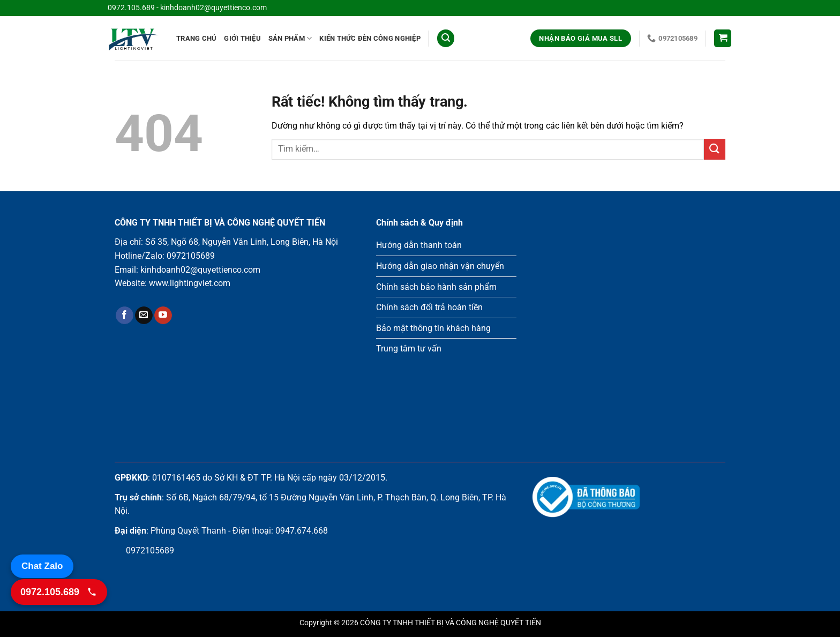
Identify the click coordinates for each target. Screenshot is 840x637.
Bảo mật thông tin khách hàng (433, 328)
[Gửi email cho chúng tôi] (144, 316)
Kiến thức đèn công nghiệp (370, 38)
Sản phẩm (290, 38)
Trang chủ (196, 38)
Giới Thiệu (242, 38)
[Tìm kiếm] (446, 38)
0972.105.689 (131, 8)
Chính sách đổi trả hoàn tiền (429, 307)
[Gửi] (715, 149)
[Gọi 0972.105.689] (59, 592)
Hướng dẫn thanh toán (419, 245)
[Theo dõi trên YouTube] (163, 316)
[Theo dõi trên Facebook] (125, 316)
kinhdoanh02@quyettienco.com (213, 8)
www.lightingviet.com (190, 283)
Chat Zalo (42, 566)
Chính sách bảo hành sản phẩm (436, 287)
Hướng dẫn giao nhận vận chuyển (440, 266)
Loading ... (629, 323)
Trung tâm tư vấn (409, 349)
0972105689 (191, 256)
